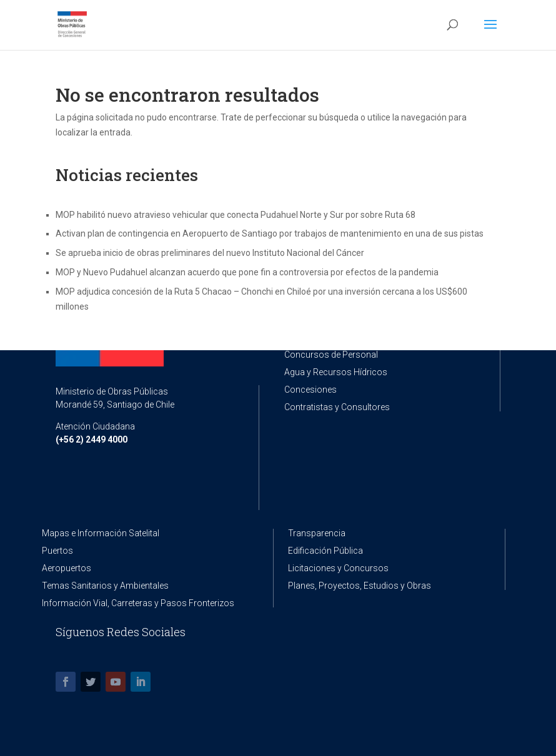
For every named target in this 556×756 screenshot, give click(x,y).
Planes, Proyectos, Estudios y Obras (360, 586)
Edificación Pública (325, 551)
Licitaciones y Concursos (338, 568)
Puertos (57, 551)
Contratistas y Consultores (337, 407)
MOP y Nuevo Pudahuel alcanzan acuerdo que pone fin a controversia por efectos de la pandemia (247, 272)
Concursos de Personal (331, 355)
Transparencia (317, 533)
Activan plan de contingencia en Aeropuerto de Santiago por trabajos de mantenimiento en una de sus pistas (270, 233)
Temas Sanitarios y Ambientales (105, 586)
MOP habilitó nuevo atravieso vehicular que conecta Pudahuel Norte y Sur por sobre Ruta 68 (236, 215)
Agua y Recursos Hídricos (336, 372)
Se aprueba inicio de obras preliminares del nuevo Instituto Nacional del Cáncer (210, 253)
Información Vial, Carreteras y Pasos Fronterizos (138, 603)
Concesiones (310, 390)
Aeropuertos (67, 568)
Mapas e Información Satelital (101, 533)
